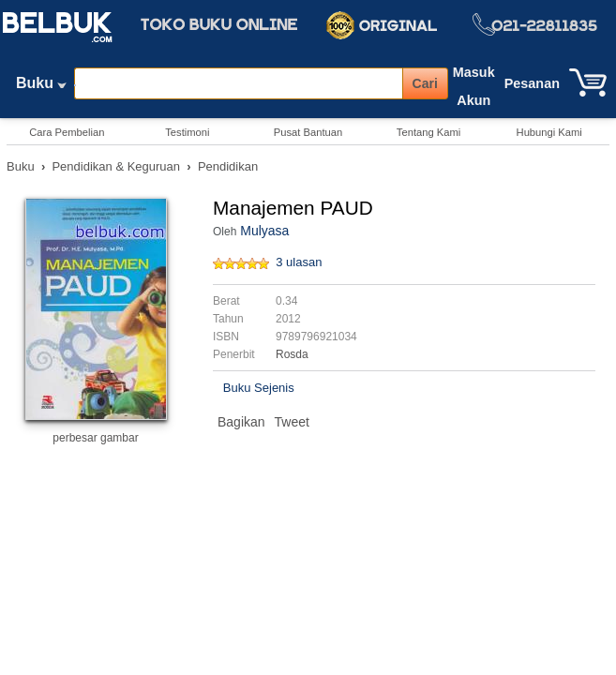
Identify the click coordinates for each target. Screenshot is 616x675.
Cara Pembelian (67, 132)
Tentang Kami (428, 132)
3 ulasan (299, 262)
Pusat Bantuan (308, 132)
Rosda (292, 354)
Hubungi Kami (549, 132)
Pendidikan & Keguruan (116, 166)
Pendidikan (228, 166)
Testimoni (187, 132)
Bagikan (241, 422)
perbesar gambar (95, 438)
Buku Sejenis (259, 388)
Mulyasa (264, 231)
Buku (41, 87)
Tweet (292, 422)
